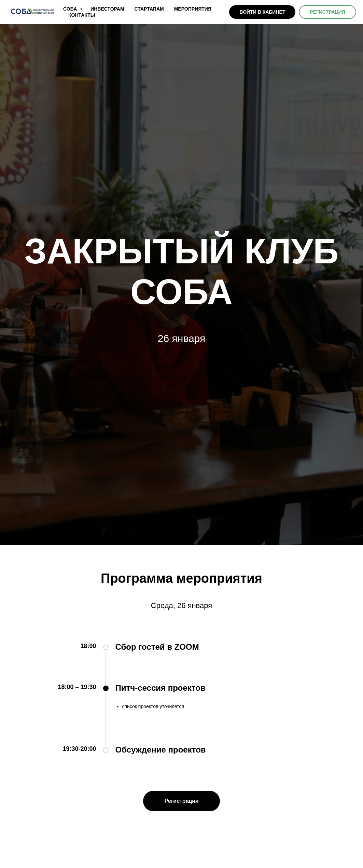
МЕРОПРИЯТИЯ (193, 9)
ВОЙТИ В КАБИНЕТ (262, 12)
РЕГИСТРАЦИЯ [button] (327, 12)
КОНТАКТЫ (82, 15)
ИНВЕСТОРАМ (107, 9)
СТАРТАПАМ (149, 9)
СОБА (71, 9)
